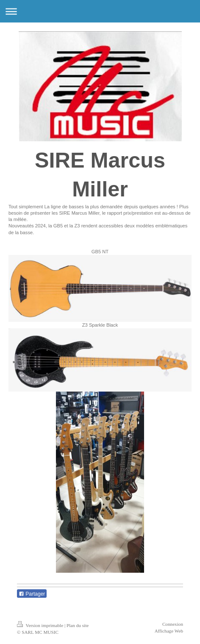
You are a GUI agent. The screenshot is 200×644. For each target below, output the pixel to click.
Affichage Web (169, 631)
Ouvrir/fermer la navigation (100, 11)
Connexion (173, 624)
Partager (32, 594)
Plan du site (78, 625)
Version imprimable (41, 625)
